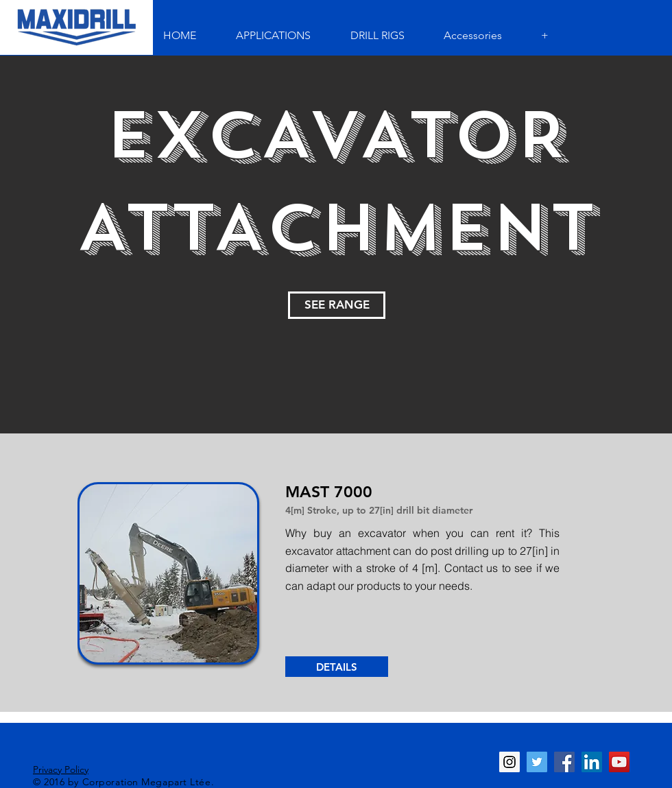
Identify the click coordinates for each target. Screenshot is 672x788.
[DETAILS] (337, 667)
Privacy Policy (61, 769)
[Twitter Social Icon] (537, 762)
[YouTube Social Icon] (619, 762)
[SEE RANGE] (337, 305)
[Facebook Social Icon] (564, 762)
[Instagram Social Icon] (509, 762)
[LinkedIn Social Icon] (592, 762)
